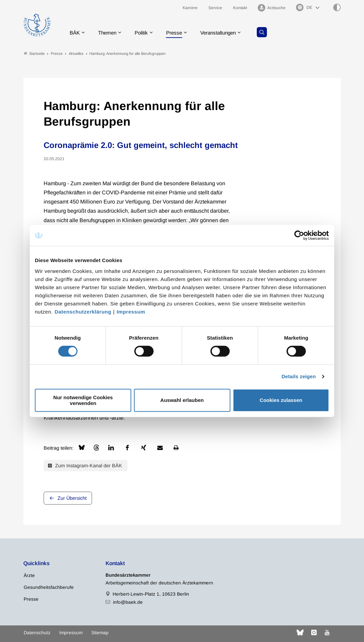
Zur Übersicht (72, 498)
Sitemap (100, 633)
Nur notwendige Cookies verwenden (83, 400)
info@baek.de (128, 602)
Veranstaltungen (226, 32)
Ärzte (29, 576)
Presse (180, 32)
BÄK (76, 32)
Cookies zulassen (281, 400)
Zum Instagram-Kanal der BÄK (85, 466)
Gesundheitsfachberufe (49, 588)
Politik (145, 32)
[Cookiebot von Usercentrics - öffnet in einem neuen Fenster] (300, 235)
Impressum (131, 312)
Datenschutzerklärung (83, 312)
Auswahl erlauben (182, 400)
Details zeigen (299, 376)
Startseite (34, 54)
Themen (110, 32)
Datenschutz (37, 633)
